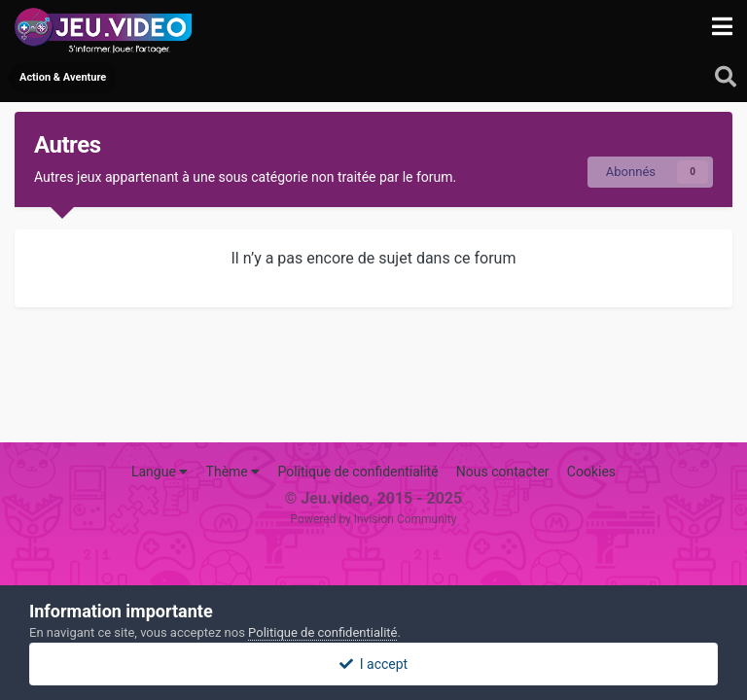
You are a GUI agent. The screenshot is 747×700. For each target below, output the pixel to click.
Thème (233, 472)
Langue (160, 472)
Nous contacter (503, 472)
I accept (373, 664)
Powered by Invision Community (374, 519)
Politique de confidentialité (357, 472)
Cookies (591, 472)
